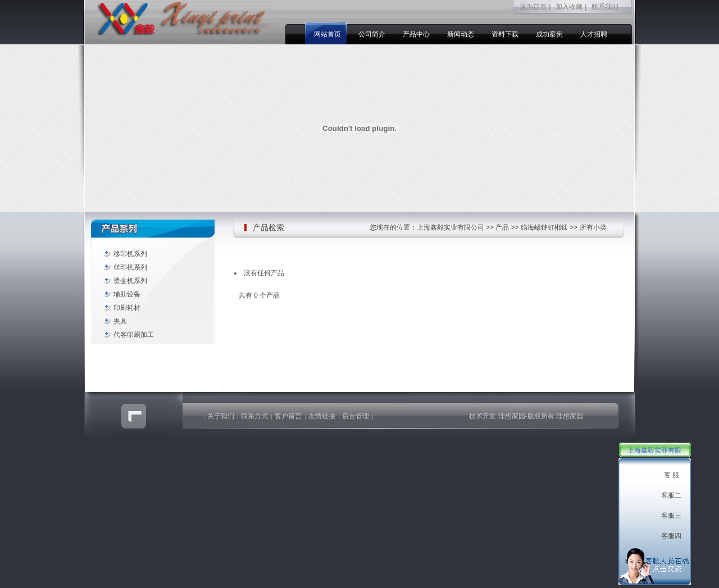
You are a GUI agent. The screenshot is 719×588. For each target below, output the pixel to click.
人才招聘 (594, 34)
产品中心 (416, 34)
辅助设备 (127, 294)
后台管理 (356, 416)
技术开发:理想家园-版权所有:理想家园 (526, 416)
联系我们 (605, 7)
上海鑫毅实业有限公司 (450, 227)
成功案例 (549, 34)
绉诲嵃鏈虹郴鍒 (544, 227)
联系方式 (254, 416)
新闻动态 (461, 34)
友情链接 (322, 416)
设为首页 (533, 7)
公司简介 (372, 34)
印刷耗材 (127, 308)
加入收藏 (569, 7)
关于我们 (221, 416)
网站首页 (327, 34)
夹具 (120, 321)
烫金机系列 (130, 281)
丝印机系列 (130, 267)
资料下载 (505, 34)
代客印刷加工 (134, 335)
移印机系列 (130, 254)
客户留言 (288, 416)
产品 (502, 227)
